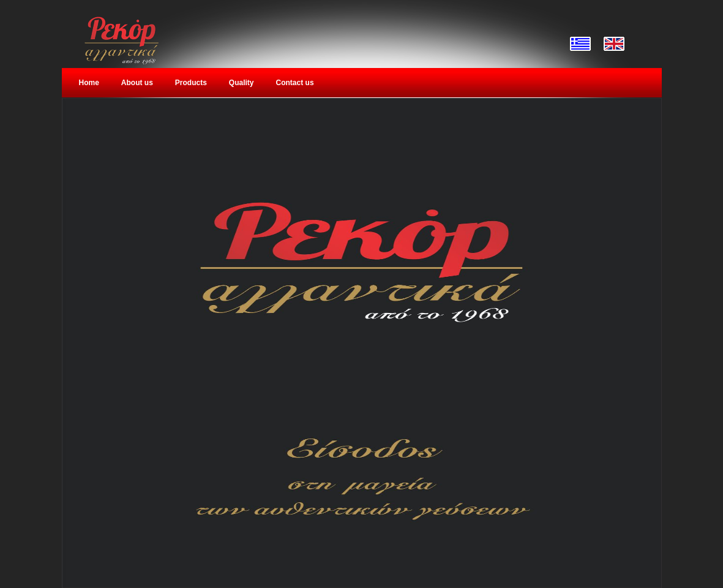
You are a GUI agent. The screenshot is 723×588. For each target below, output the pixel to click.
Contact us (295, 83)
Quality (242, 83)
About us (137, 83)
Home (89, 83)
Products (191, 83)
